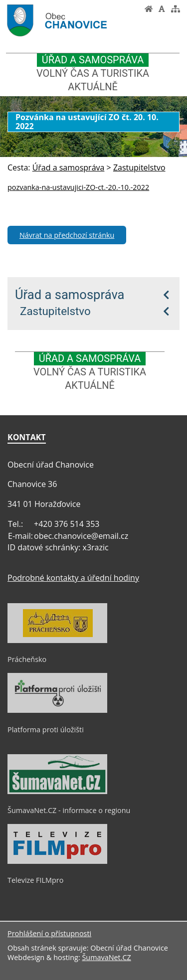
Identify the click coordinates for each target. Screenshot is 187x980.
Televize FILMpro (35, 880)
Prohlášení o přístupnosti (49, 933)
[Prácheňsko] (57, 641)
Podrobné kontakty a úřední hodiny (73, 578)
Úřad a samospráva (70, 295)
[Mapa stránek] (176, 9)
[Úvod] (149, 9)
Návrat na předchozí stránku (67, 235)
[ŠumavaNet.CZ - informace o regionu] (57, 792)
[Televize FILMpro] (57, 861)
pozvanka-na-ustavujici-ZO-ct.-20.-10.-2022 (78, 187)
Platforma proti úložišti (46, 730)
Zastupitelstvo (55, 311)
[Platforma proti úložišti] (57, 710)
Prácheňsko (27, 659)
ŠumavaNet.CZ (106, 957)
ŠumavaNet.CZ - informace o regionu (69, 810)
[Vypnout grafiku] (162, 9)
